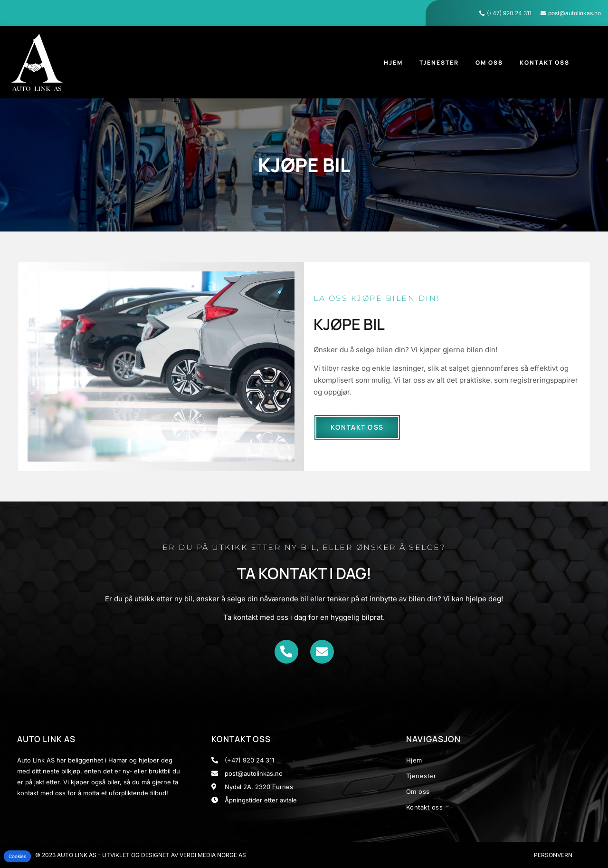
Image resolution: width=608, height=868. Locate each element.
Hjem (393, 63)
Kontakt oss (545, 63)
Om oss (489, 63)
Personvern (553, 855)
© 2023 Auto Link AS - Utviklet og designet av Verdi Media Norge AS (141, 855)
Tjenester (439, 63)
